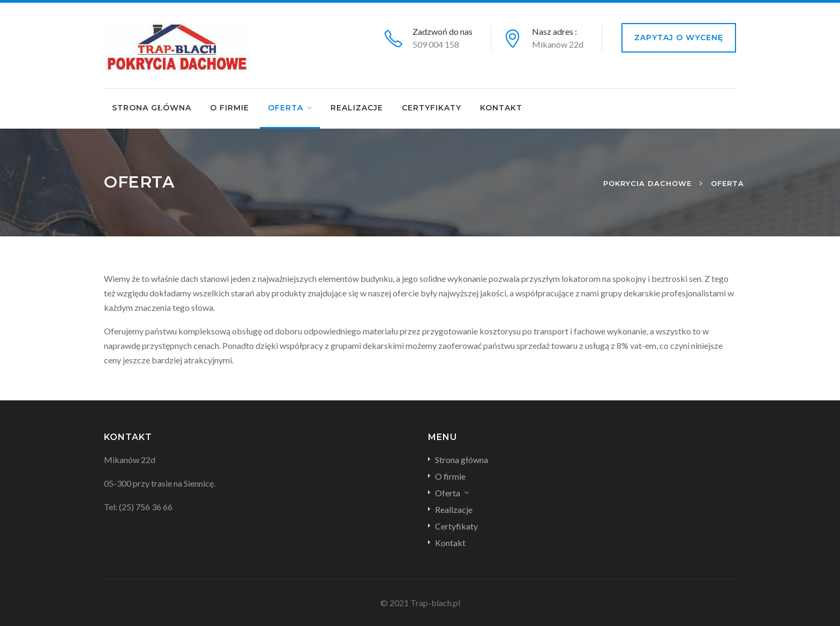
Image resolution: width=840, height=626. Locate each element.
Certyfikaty (432, 108)
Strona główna (152, 108)
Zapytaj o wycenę (679, 38)
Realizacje (357, 108)
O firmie (230, 108)
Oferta (286, 108)
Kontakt (501, 108)
